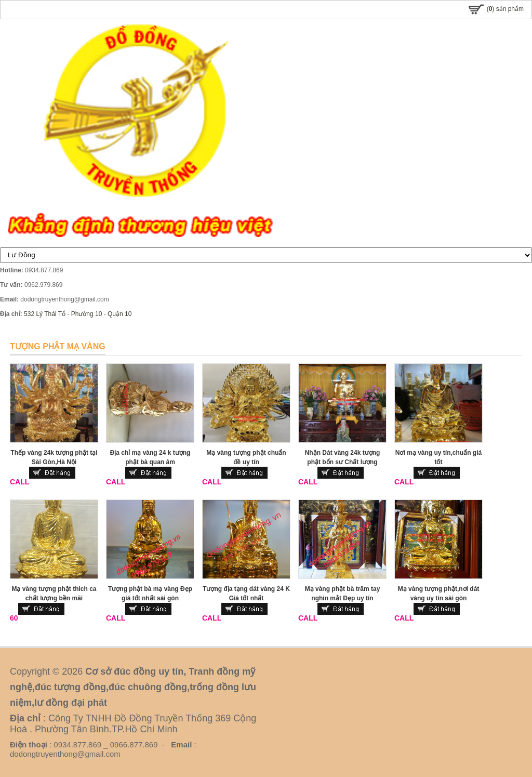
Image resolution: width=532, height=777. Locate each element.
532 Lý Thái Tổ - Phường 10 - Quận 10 (78, 314)
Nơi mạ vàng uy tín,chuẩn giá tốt (438, 457)
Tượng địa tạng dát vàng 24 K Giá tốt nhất (246, 594)
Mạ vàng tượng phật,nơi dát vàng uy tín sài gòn (439, 594)
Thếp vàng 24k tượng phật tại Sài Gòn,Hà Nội (54, 457)
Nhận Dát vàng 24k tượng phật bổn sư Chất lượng (343, 457)
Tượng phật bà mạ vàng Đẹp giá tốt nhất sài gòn (150, 594)
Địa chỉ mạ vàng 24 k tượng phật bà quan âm (150, 457)
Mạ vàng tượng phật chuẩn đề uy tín (246, 457)
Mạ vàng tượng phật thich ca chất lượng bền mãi (54, 594)
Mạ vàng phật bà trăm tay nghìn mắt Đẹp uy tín (343, 594)
